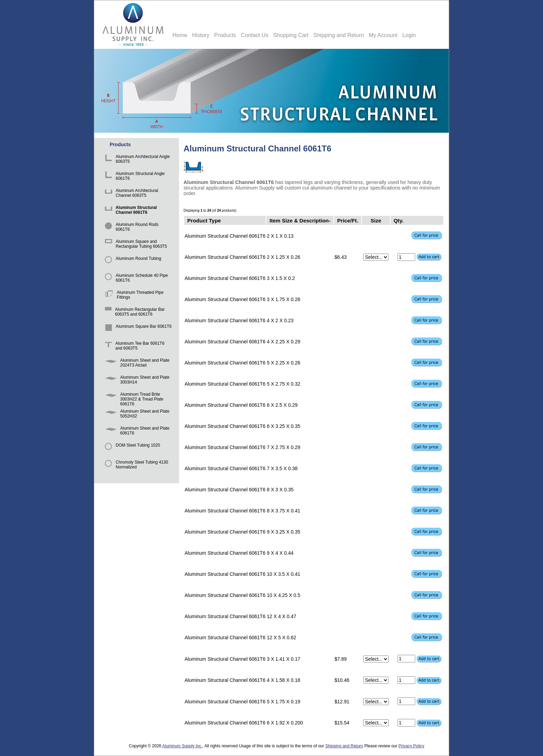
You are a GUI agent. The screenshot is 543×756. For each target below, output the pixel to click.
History (201, 35)
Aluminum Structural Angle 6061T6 (133, 177)
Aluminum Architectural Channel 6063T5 (130, 194)
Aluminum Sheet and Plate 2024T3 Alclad (136, 364)
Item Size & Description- (300, 220)
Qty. (398, 220)
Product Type (204, 220)
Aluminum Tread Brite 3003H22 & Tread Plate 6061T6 (133, 398)
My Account (383, 35)
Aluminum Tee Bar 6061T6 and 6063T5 (133, 347)
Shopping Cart (291, 35)
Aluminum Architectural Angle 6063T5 (136, 160)
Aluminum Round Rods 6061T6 (130, 228)
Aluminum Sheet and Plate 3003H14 (136, 381)
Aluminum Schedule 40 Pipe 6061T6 (135, 279)
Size (376, 220)
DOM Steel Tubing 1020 (131, 449)
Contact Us (255, 35)
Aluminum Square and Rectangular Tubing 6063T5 (135, 245)
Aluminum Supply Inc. (182, 746)
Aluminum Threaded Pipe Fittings (133, 296)
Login (409, 35)
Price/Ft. (348, 220)
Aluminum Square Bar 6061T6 (137, 330)
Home (180, 35)
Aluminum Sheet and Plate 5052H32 (136, 415)
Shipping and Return (339, 35)
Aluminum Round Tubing (132, 262)
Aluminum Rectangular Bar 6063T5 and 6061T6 (133, 313)
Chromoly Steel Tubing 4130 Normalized (135, 465)
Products (225, 35)
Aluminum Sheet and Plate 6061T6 (136, 432)
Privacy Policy (412, 746)
